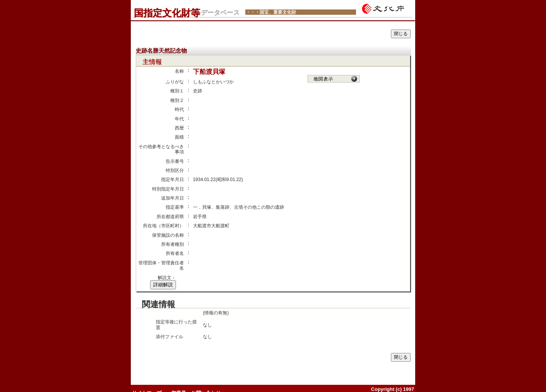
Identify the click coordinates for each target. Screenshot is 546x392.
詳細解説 (163, 285)
